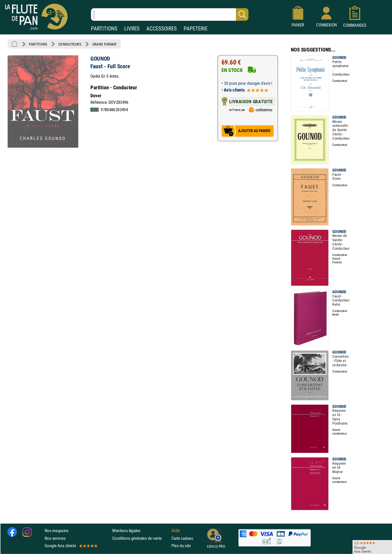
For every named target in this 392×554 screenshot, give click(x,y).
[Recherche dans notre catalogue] (170, 15)
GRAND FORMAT (105, 44)
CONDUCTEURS (70, 44)
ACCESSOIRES (162, 29)
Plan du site (181, 546)
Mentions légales (126, 531)
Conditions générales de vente (141, 538)
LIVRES (132, 29)
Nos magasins (57, 531)
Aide (176, 531)
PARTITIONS (104, 29)
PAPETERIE (196, 29)
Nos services (55, 538)
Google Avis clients (71, 546)
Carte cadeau (182, 538)
